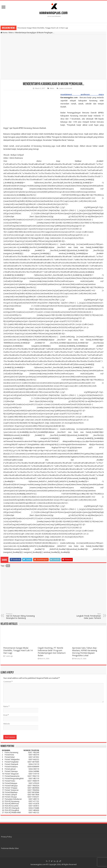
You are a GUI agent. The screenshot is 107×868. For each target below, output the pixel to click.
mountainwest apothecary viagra (82, 94)
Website (7, 724)
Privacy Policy (6, 837)
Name (6, 706)
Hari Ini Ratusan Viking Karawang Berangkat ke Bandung (20, 616)
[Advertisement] (53, 57)
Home (4, 33)
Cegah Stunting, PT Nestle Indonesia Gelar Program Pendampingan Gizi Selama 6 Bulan (52, 652)
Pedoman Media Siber (10, 848)
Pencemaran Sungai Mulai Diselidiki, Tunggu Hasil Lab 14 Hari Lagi (43, 28)
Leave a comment (66, 88)
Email (6, 715)
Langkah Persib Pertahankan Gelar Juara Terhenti (87, 616)
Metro (11, 33)
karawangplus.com (38, 864)
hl (8, 566)
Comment (8, 682)
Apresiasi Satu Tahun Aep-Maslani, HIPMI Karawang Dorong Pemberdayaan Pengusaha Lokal (85, 652)
